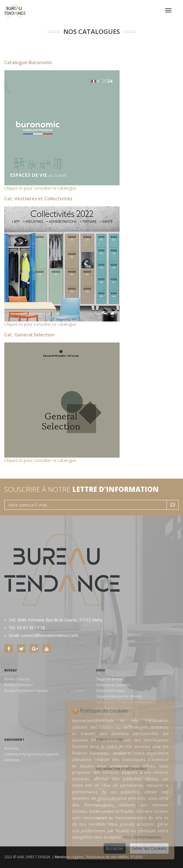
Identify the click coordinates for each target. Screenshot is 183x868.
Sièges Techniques (110, 691)
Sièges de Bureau (110, 679)
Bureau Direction (17, 679)
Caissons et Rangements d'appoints (31, 754)
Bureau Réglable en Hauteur (27, 691)
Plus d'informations (142, 837)
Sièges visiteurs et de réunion (119, 696)
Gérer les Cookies (149, 848)
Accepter (115, 848)
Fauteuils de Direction (113, 685)
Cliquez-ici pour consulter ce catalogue (40, 188)
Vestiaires (12, 760)
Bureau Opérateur (19, 685)
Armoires (11, 748)
